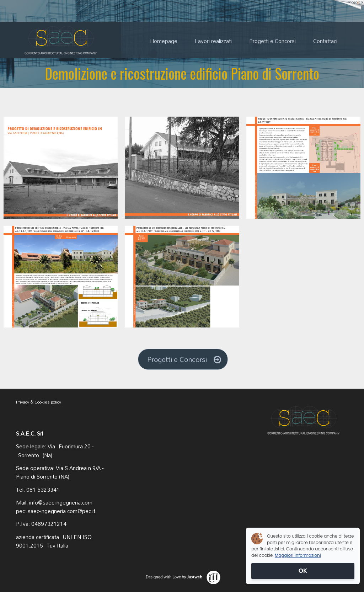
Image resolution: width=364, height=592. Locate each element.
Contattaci (325, 41)
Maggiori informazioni (298, 555)
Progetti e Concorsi (272, 41)
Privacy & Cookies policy (39, 402)
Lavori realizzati (213, 41)
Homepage (164, 41)
